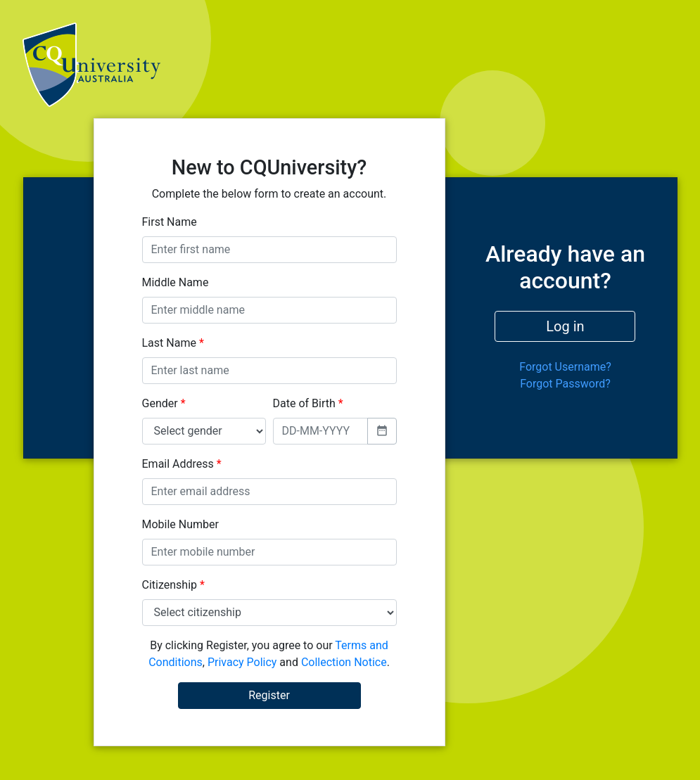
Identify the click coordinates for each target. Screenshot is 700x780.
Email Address (182, 464)
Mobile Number (180, 524)
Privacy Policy (242, 662)
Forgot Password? (565, 384)
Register (269, 695)
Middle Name (176, 282)
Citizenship (173, 585)
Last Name (173, 343)
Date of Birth (308, 403)
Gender (164, 403)
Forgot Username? (565, 367)
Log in (565, 326)
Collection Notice (344, 662)
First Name (170, 222)
